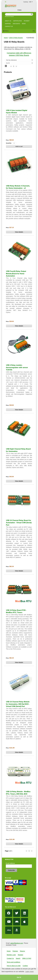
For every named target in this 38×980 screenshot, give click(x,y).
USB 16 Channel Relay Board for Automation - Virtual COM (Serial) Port (19, 523)
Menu (7, 31)
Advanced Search (9, 16)
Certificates (18, 21)
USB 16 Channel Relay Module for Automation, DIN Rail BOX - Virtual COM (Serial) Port (18, 704)
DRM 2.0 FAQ (27, 958)
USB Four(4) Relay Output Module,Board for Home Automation (16, 274)
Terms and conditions (13, 962)
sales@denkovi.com (17, 943)
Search (18, 958)
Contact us (9, 26)
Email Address (10, 863)
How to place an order (14, 966)
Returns (22, 951)
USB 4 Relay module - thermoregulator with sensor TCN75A (17, 367)
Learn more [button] (29, 972)
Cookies (25, 966)
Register (20, 955)
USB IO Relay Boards (16, 38)
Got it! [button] (19, 977)
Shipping (8, 24)
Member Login (11, 955)
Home (6, 38)
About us (8, 21)
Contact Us (10, 958)
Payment (27, 21)
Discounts (16, 24)
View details (19, 232)
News (24, 24)
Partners (15, 951)
